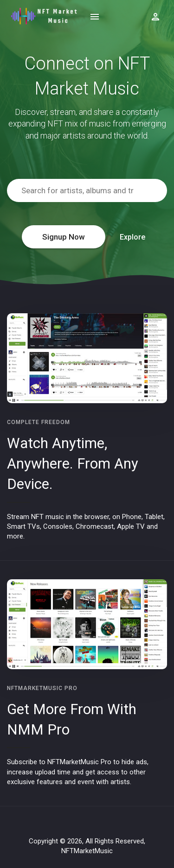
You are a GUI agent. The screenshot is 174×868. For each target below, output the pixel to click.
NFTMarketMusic (87, 851)
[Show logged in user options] (155, 16)
